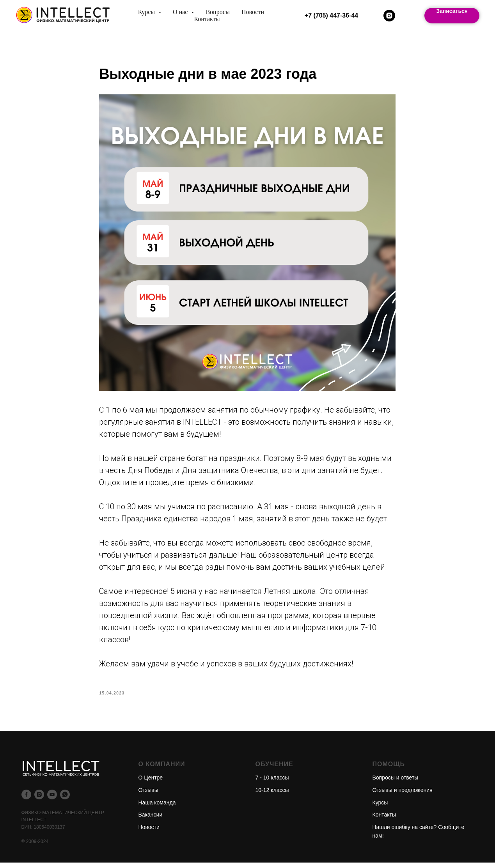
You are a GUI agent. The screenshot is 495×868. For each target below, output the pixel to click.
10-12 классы (272, 795)
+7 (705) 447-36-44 (331, 15)
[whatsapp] (65, 800)
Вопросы (217, 12)
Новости (253, 12)
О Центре (151, 783)
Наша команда (157, 808)
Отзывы (148, 795)
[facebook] (26, 800)
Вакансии (151, 820)
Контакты (207, 19)
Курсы (380, 808)
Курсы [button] (147, 12)
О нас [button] (181, 12)
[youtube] (52, 800)
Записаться (452, 11)
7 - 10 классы (272, 783)
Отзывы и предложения (403, 795)
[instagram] (389, 16)
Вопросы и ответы (396, 783)
